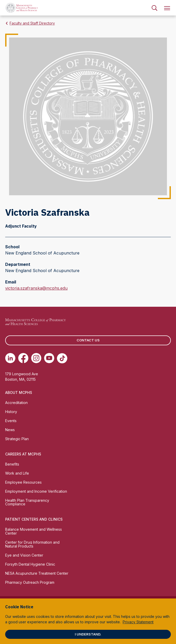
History (11, 412)
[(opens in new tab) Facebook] (23, 358)
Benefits (12, 464)
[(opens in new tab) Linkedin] (10, 358)
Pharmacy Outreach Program (30, 582)
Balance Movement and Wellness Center (34, 531)
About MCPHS (19, 392)
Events (11, 421)
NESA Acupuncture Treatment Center (37, 573)
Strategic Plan (17, 439)
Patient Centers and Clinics (34, 519)
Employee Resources (23, 482)
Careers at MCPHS (23, 454)
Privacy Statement (138, 622)
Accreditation (16, 403)
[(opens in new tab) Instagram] (36, 358)
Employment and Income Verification (36, 491)
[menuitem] (155, 8)
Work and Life (17, 473)
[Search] (155, 8)
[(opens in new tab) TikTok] (62, 358)
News (10, 430)
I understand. (88, 634)
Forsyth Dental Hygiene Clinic (30, 564)
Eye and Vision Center (24, 555)
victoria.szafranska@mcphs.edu (36, 288)
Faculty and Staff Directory (32, 23)
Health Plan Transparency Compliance (27, 502)
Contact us (88, 340)
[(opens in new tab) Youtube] (49, 358)
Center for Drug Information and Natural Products (32, 544)
